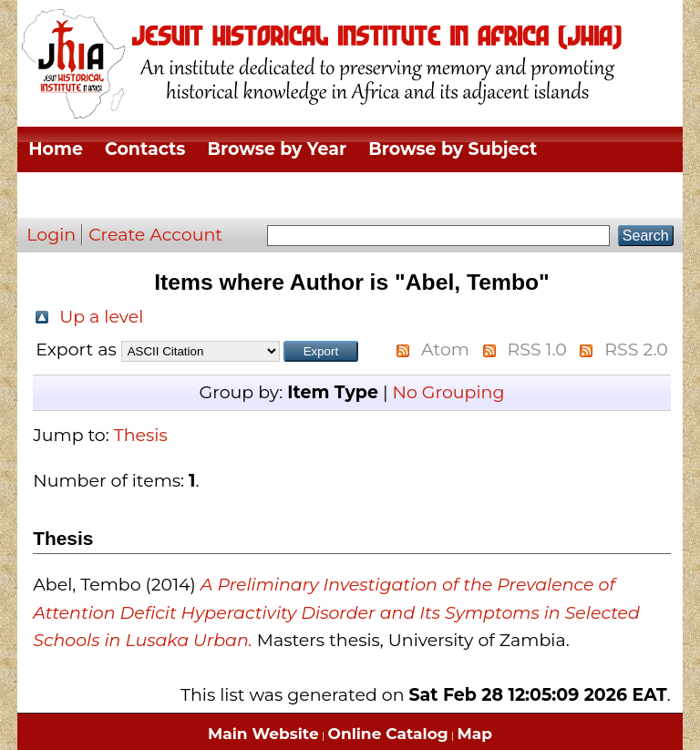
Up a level (101, 317)
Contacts (145, 149)
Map (475, 734)
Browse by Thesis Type (325, 195)
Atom (445, 349)
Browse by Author (532, 195)
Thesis (141, 435)
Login (51, 235)
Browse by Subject (453, 149)
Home (56, 149)
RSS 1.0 (537, 349)
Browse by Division (114, 195)
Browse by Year (277, 149)
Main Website (263, 734)
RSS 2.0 (636, 349)
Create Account (155, 235)
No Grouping (448, 392)
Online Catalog (388, 734)
